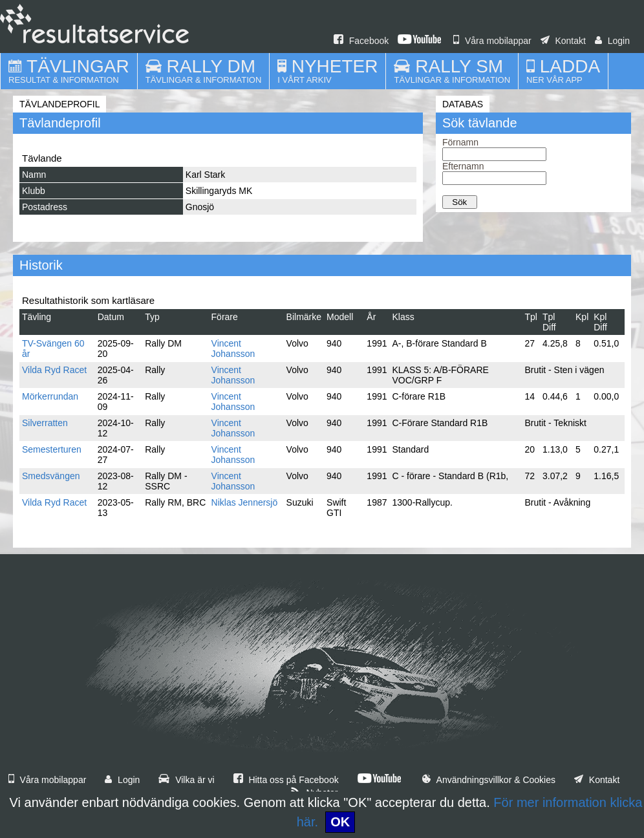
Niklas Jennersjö (245, 502)
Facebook (361, 41)
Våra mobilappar (492, 41)
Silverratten (45, 423)
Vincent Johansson (233, 349)
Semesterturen (52, 449)
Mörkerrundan (50, 396)
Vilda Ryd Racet (54, 370)
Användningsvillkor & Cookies (489, 780)
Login (612, 41)
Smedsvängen (51, 476)
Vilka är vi (186, 780)
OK (340, 822)
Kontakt (563, 41)
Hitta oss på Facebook (286, 780)
